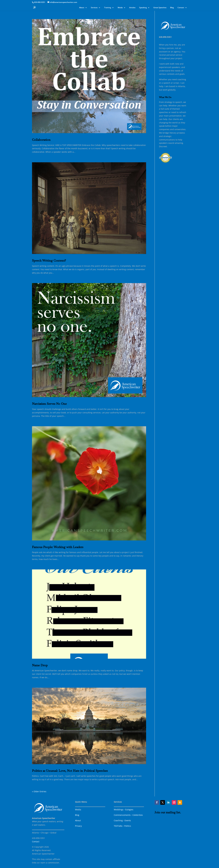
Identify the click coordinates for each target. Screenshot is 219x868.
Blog (172, 8)
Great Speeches (160, 8)
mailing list (173, 812)
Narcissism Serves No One (49, 404)
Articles (132, 8)
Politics (128, 826)
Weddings (119, 810)
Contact (181, 8)
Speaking (143, 8)
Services (94, 8)
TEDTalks (118, 826)
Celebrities (138, 815)
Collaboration (41, 140)
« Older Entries (39, 791)
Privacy (78, 826)
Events (128, 820)
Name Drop (40, 665)
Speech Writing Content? (49, 260)
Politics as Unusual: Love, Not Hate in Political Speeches (70, 771)
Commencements (122, 815)
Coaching (118, 820)
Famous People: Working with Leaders (58, 547)
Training (108, 8)
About (82, 8)
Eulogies (129, 810)
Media (120, 8)
